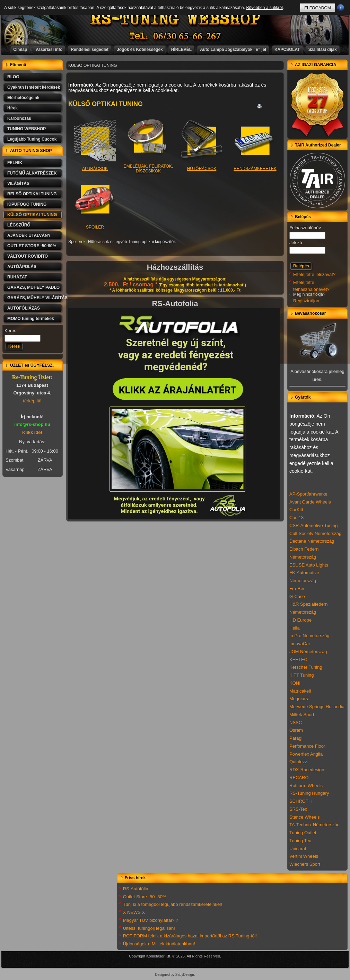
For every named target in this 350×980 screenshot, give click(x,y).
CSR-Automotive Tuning (313, 525)
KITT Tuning (302, 675)
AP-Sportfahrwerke (308, 494)
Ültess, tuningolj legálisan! (149, 928)
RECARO (299, 778)
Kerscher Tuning (306, 667)
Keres (10, 331)
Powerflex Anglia (306, 754)
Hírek (12, 108)
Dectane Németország (312, 541)
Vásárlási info (49, 50)
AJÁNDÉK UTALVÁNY (29, 235)
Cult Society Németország (315, 533)
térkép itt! (32, 401)
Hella (295, 628)
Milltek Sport (302, 715)
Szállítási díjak (323, 50)
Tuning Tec (300, 841)
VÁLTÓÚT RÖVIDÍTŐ (28, 256)
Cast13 (296, 518)
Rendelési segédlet (90, 50)
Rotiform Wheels (306, 786)
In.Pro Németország (309, 636)
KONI (295, 683)
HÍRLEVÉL (181, 50)
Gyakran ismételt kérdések (34, 87)
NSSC (296, 723)
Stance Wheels (304, 817)
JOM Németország (308, 652)
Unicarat (298, 849)
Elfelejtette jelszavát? (314, 274)
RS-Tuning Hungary (309, 793)
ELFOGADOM (318, 8)
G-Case (297, 596)
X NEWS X (134, 912)
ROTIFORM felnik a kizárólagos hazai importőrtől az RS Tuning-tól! (190, 936)
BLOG (13, 77)
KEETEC (298, 660)
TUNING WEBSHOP (27, 129)
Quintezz (298, 762)
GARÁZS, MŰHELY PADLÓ (33, 287)
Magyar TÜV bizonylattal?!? (151, 920)
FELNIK (15, 163)
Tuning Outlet (303, 833)
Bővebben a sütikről (264, 8)
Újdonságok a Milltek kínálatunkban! (159, 944)
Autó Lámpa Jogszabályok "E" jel (233, 50)
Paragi (296, 738)
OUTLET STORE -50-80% (32, 246)
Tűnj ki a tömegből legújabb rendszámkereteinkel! (173, 904)
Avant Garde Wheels (310, 502)
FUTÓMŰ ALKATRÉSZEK (32, 173)
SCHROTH (300, 801)
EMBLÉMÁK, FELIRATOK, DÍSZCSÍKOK (148, 164)
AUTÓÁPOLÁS (22, 267)
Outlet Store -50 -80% (145, 897)
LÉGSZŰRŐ (19, 225)
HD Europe (300, 620)
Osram (296, 730)
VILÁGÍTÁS (18, 184)
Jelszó (296, 243)
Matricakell (300, 691)
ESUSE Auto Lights (309, 565)
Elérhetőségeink (23, 98)
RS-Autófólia (136, 889)
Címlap (20, 50)
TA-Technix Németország (314, 825)
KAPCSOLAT (287, 50)
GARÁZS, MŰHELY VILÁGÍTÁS (35, 298)
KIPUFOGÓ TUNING (27, 204)
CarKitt (296, 510)
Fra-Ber (297, 589)
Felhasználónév (305, 228)
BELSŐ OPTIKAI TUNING (32, 194)
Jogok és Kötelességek (140, 50)
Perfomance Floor (307, 746)
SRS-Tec (298, 809)
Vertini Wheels (304, 856)
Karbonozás (19, 118)
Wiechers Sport (305, 864)
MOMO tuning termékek (31, 319)
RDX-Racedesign (307, 770)
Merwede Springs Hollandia (317, 707)
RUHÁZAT (17, 277)
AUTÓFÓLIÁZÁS (24, 308)
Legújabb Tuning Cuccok (32, 139)
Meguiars (299, 699)
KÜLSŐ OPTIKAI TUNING (32, 215)
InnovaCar (300, 644)
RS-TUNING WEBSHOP (175, 19)
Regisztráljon (306, 301)
